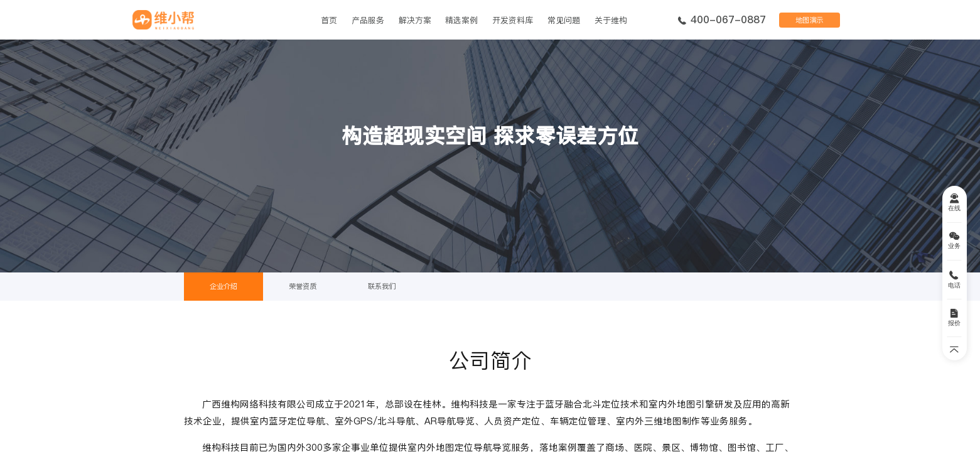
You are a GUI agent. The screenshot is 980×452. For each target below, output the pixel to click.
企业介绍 (223, 286)
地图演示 (809, 20)
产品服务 (368, 20)
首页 (329, 20)
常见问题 (564, 20)
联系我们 (382, 286)
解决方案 (415, 20)
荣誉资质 (303, 286)
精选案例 (461, 20)
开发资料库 (513, 20)
